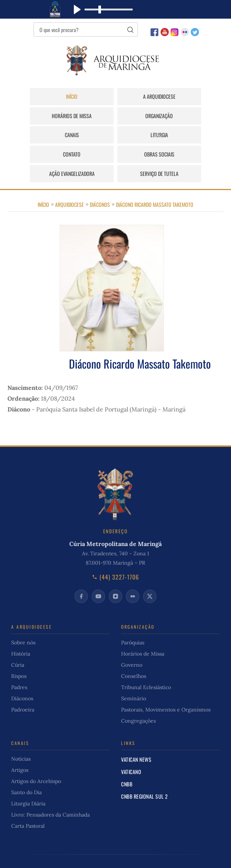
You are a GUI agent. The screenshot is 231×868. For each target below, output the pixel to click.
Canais (115, 116)
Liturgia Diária (28, 785)
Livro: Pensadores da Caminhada (50, 796)
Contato (45, 135)
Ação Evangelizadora (186, 135)
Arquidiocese (69, 185)
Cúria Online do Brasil (84, 854)
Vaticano (131, 753)
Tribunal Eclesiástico (146, 669)
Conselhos (134, 657)
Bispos (19, 657)
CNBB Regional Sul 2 (145, 778)
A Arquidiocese (115, 96)
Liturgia (186, 116)
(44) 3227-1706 (115, 558)
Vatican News (136, 741)
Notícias (21, 740)
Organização (45, 116)
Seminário (134, 680)
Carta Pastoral (28, 807)
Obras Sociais (115, 135)
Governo (132, 646)
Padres (19, 669)
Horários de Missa (186, 96)
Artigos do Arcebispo (36, 763)
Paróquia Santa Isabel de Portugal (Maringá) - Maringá (111, 390)
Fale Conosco (150, 854)
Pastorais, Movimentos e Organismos (166, 691)
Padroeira (23, 691)
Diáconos (100, 185)
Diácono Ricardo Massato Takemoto (155, 185)
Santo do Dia (26, 774)
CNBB (127, 765)
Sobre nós (23, 624)
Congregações (138, 702)
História (21, 635)
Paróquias (133, 624)
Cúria (18, 646)
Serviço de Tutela (115, 154)
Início (45, 96)
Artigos (20, 751)
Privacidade (186, 854)
